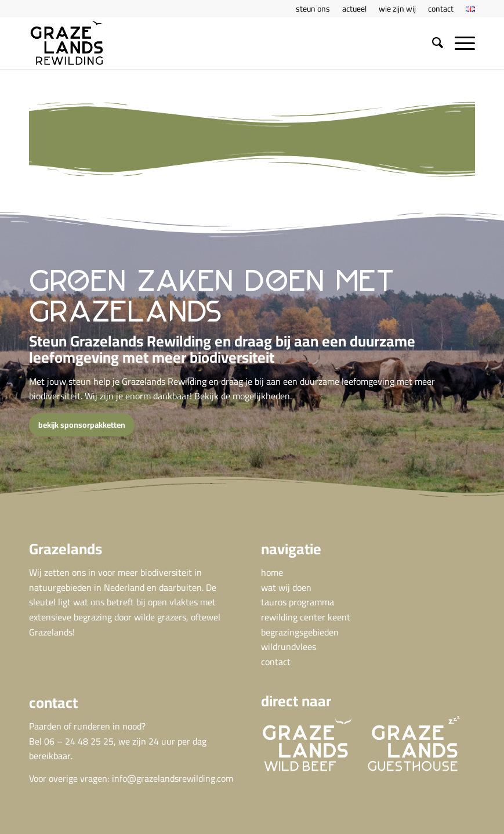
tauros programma (298, 602)
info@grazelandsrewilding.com (173, 778)
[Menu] (459, 43)
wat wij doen (286, 587)
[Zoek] (432, 43)
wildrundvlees (289, 647)
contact (276, 662)
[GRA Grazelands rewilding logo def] (67, 43)
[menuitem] (313, 9)
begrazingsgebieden (300, 632)
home (272, 572)
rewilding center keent (306, 617)
